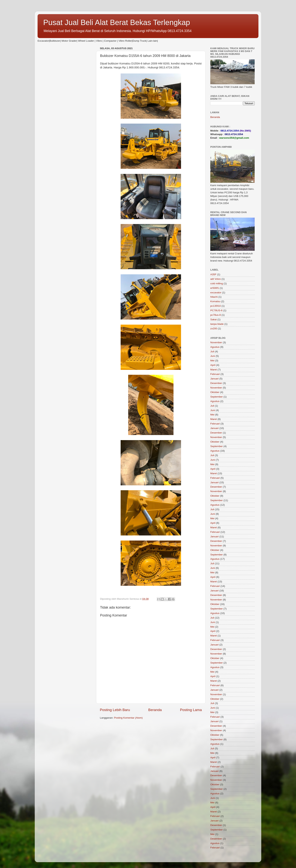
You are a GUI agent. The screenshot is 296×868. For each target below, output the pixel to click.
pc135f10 (216, 306)
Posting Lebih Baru (115, 710)
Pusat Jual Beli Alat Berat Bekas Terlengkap (117, 22)
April (213, 365)
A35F (213, 274)
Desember (216, 383)
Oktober (215, 392)
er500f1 (215, 288)
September (217, 397)
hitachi (214, 297)
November (216, 342)
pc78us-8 (216, 315)
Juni (213, 356)
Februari (215, 374)
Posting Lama (191, 710)
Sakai (214, 319)
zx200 (214, 328)
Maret (214, 370)
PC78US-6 (216, 310)
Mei (212, 361)
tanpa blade (217, 324)
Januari (214, 379)
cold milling (217, 283)
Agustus (215, 347)
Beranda (155, 710)
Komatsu (215, 301)
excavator (216, 293)
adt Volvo (216, 279)
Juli (212, 351)
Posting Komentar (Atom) (128, 718)
